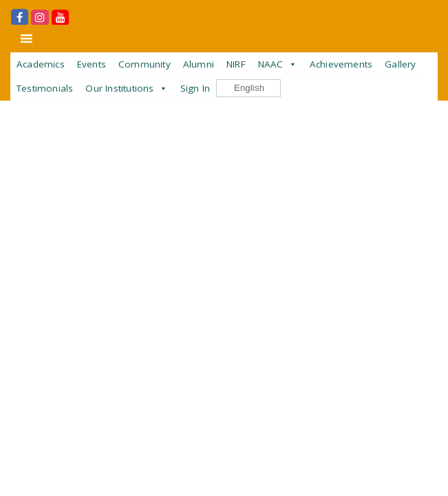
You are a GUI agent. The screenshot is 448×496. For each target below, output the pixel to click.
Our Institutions (119, 88)
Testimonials (45, 88)
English (242, 89)
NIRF (236, 64)
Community (145, 64)
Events (92, 64)
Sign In (195, 88)
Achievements (341, 64)
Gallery (400, 64)
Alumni (199, 64)
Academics (41, 64)
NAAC (271, 64)
